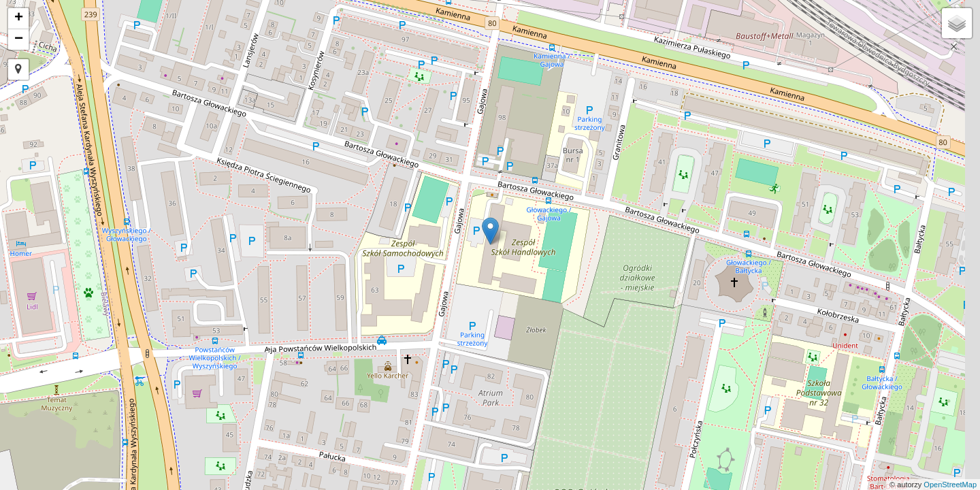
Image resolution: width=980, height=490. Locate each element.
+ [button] (19, 18)
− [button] (19, 39)
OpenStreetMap (950, 485)
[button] (18, 69)
